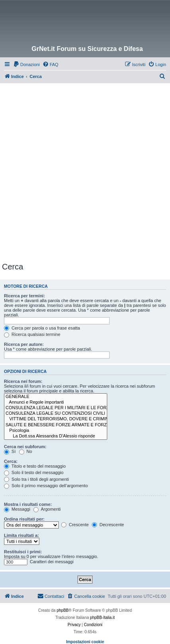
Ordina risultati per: (24, 519)
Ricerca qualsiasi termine (32, 334)
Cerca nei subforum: (25, 447)
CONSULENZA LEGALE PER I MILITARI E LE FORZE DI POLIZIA (56, 408)
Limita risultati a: (21, 535)
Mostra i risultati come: (28, 504)
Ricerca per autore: (24, 344)
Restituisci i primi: (23, 552)
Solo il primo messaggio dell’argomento (46, 486)
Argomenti (47, 509)
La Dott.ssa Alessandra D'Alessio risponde (56, 436)
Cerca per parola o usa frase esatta (42, 328)
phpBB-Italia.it (102, 618)
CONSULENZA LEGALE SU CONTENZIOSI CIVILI (56, 414)
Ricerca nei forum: (23, 381)
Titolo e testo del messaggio (35, 466)
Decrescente (108, 525)
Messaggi (17, 509)
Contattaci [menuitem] (51, 596)
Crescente (75, 525)
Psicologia (56, 431)
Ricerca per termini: (24, 296)
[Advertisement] (85, 172)
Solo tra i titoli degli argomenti (36, 479)
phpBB (63, 610)
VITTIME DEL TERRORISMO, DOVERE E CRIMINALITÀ (56, 419)
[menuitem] (26, 64)
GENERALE (56, 397)
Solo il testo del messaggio (34, 472)
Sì (10, 451)
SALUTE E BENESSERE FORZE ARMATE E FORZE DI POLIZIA (56, 425)
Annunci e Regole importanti (56, 402)
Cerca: (11, 461)
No (26, 451)
